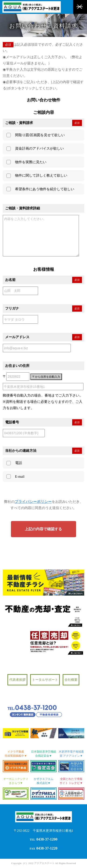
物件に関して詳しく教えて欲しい (41, 175)
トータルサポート (45, 680)
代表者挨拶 (17, 680)
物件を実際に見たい (31, 162)
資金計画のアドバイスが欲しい (39, 148)
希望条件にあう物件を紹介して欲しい (45, 189)
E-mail (20, 476)
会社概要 (71, 680)
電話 (19, 463)
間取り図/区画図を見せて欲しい (40, 135)
